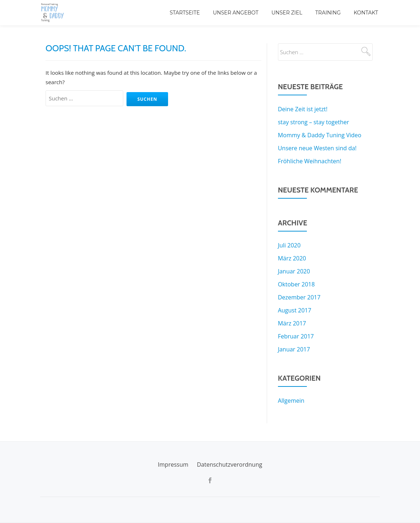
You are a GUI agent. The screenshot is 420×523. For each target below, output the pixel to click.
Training (328, 13)
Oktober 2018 (296, 284)
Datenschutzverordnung (230, 464)
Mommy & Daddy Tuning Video (320, 135)
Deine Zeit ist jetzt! (303, 109)
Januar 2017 (294, 349)
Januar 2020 (294, 271)
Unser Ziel (287, 13)
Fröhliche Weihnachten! (310, 161)
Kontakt (366, 13)
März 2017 (292, 323)
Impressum (173, 464)
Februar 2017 (296, 336)
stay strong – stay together (314, 122)
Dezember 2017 (299, 297)
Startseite (185, 13)
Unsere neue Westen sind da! (317, 148)
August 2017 (295, 310)
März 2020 (292, 258)
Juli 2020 (289, 245)
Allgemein (291, 401)
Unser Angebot (236, 13)
